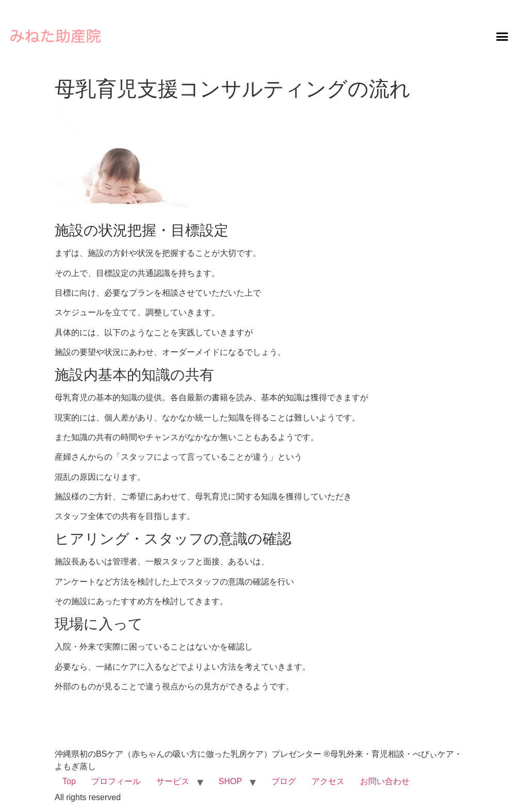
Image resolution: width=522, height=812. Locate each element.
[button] (502, 36)
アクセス (328, 781)
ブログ (284, 781)
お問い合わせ (385, 781)
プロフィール (116, 781)
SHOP (230, 781)
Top (69, 781)
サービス (173, 781)
